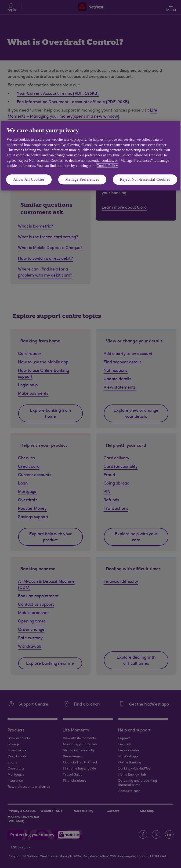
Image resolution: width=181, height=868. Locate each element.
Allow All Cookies (29, 179)
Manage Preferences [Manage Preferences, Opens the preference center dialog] (82, 179)
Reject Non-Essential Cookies (145, 179)
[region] (90, 156)
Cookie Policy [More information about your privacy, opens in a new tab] (107, 166)
